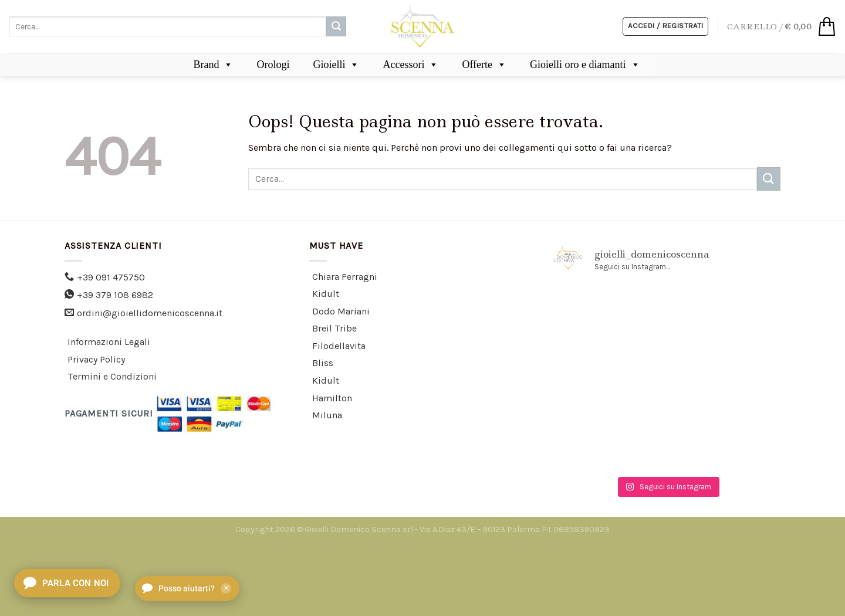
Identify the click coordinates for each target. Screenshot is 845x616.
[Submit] (336, 26)
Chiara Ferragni (345, 277)
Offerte (484, 65)
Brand (213, 65)
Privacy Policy (96, 359)
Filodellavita (339, 346)
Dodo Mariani (341, 311)
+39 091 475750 (111, 277)
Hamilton (332, 398)
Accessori (410, 65)
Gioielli (336, 65)
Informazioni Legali (109, 342)
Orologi (273, 65)
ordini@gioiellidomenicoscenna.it (150, 313)
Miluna (327, 415)
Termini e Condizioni (112, 376)
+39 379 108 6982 (115, 295)
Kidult (326, 294)
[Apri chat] (67, 583)
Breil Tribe (334, 328)
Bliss (323, 363)
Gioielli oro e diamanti (585, 65)
